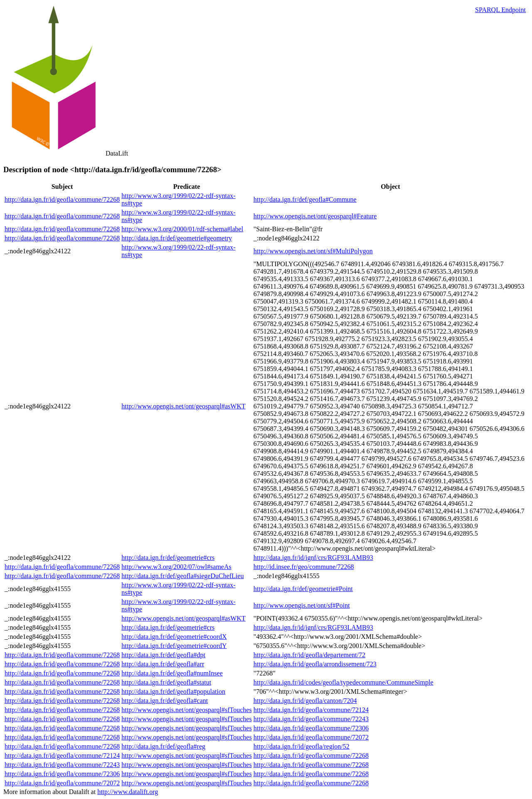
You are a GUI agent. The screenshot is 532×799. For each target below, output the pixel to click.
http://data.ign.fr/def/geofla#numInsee (172, 673)
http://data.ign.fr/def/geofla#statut (166, 682)
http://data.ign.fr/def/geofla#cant (165, 701)
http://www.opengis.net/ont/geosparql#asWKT (183, 406)
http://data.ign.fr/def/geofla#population (173, 691)
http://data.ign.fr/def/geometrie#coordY (174, 646)
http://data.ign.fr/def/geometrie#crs (168, 558)
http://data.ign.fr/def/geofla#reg (163, 746)
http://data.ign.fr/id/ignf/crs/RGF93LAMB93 (313, 558)
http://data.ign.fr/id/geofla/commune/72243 (311, 719)
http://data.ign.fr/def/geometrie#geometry (177, 238)
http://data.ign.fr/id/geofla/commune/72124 (311, 710)
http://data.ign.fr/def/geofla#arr (163, 664)
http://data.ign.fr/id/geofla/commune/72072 (311, 737)
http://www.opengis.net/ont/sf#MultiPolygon (313, 251)
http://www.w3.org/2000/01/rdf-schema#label (182, 229)
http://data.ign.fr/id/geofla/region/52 (302, 746)
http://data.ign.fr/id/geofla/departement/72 (309, 655)
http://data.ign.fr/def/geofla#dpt (163, 655)
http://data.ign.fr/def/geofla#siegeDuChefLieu (182, 576)
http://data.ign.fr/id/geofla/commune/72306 (311, 728)
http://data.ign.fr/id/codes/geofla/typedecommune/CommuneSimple (344, 682)
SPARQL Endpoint (500, 10)
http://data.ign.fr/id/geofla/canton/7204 (305, 701)
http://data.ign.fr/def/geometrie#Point (303, 589)
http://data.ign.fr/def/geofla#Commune (305, 199)
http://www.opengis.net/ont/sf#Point (302, 605)
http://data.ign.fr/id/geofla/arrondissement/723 (315, 664)
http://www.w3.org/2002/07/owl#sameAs (176, 567)
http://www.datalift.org (128, 792)
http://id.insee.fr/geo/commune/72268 (304, 567)
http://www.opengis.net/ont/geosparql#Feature (315, 216)
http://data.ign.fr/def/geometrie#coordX (174, 637)
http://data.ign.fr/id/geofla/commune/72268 (62, 199)
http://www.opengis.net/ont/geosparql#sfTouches (186, 710)
